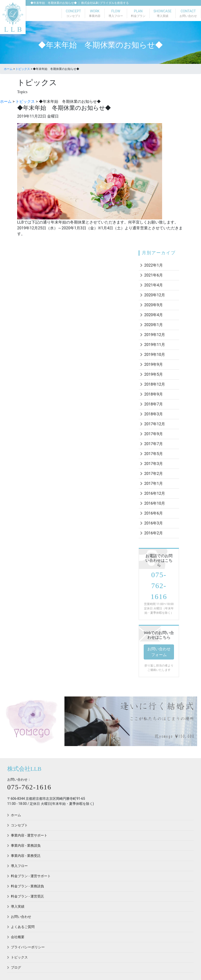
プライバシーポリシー (28, 947)
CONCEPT (73, 14)
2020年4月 (154, 315)
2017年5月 (154, 454)
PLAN (138, 14)
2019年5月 (154, 374)
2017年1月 (154, 483)
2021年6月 (154, 275)
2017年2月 (154, 474)
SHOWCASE (162, 14)
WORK (95, 14)
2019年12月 (155, 335)
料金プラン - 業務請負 (27, 886)
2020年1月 (154, 325)
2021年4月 (154, 285)
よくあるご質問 (23, 927)
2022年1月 (154, 265)
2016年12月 (155, 493)
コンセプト (19, 825)
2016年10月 (155, 503)
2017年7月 (154, 444)
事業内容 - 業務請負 (26, 845)
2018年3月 (154, 414)
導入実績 (18, 906)
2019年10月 (155, 355)
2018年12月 (155, 384)
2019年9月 (154, 364)
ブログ (16, 967)
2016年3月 (154, 523)
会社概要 (18, 937)
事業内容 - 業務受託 (26, 856)
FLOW (116, 14)
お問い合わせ (21, 917)
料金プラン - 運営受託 (27, 896)
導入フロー (19, 866)
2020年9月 (154, 305)
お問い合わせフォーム (159, 652)
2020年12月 (155, 295)
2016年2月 (154, 533)
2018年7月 (154, 404)
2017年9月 (154, 434)
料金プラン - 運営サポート (31, 876)
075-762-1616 (159, 586)
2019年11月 (155, 345)
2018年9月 (154, 394)
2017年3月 (154, 464)
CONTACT (188, 14)
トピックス (19, 957)
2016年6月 (154, 513)
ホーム (16, 815)
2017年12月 (155, 424)
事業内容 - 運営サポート (29, 835)
